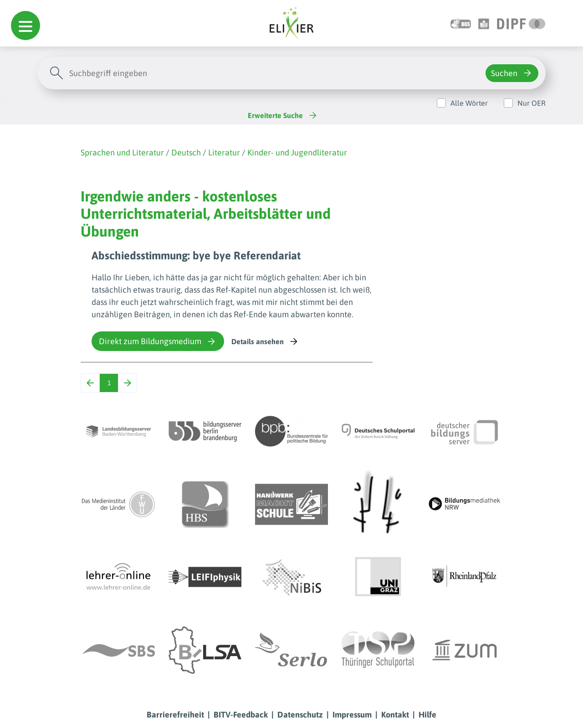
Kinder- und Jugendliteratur (297, 152)
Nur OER (532, 103)
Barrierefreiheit (175, 715)
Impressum (352, 715)
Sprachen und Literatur (122, 152)
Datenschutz (300, 715)
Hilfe (427, 715)
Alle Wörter (469, 103)
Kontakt (395, 715)
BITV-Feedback (241, 715)
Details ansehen (265, 341)
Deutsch (186, 152)
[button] (26, 26)
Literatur (224, 152)
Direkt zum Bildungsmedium (158, 341)
